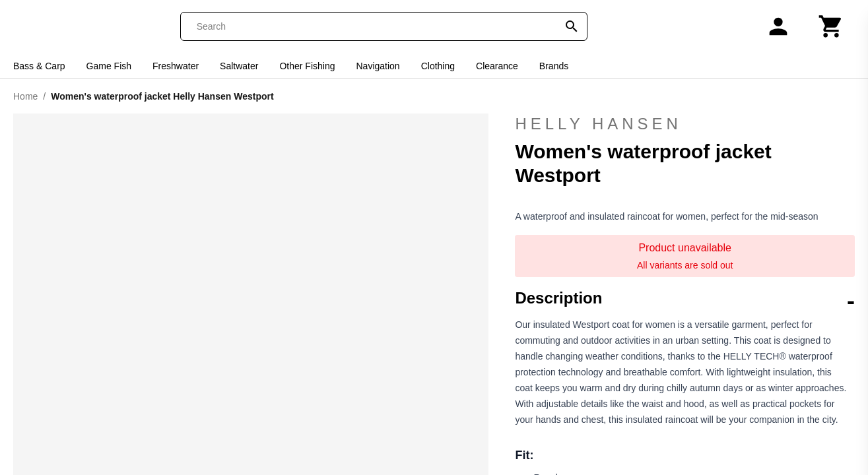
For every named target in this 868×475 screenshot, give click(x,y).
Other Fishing (307, 66)
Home (25, 96)
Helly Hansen (685, 124)
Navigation (378, 66)
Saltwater (239, 66)
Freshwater (176, 66)
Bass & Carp (39, 66)
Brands (554, 66)
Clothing (438, 66)
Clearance (497, 66)
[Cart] (831, 26)
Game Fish (109, 66)
